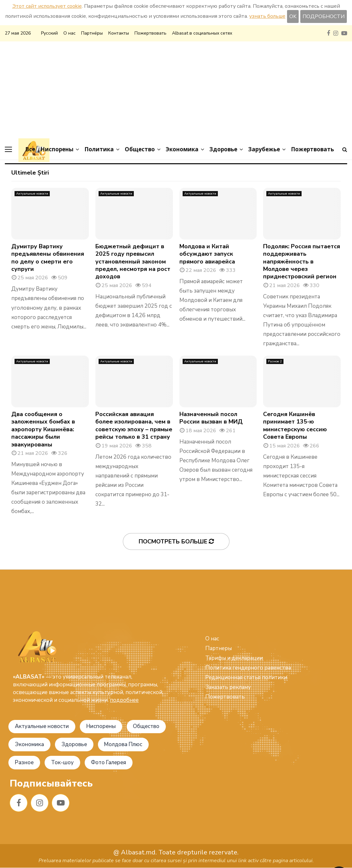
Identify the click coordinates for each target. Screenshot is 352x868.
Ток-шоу (63, 763)
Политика (99, 149)
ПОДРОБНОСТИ (324, 16)
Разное (24, 763)
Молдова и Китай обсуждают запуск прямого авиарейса (207, 254)
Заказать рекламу (228, 687)
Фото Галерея (110, 763)
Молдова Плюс (124, 745)
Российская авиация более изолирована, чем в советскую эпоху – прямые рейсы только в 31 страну (134, 425)
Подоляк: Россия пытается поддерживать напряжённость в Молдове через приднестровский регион (302, 262)
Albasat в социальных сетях (202, 33)
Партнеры (219, 648)
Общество (140, 149)
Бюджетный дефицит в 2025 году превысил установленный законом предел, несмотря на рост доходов (133, 262)
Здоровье (223, 149)
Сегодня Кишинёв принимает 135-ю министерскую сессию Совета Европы (295, 425)
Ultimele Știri (30, 173)
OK (293, 16)
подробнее (124, 700)
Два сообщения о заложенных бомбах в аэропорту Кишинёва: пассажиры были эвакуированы (43, 429)
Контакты (119, 33)
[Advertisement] (176, 90)
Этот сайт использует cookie (47, 6)
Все (30, 149)
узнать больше (267, 16)
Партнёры (92, 33)
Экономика (182, 149)
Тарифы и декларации (234, 658)
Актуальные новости (32, 194)
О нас (69, 33)
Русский (49, 33)
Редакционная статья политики (246, 677)
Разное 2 (275, 361)
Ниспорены (57, 149)
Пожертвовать (150, 33)
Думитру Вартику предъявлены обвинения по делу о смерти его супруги (48, 258)
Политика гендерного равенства (248, 668)
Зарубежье (264, 149)
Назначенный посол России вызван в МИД (211, 418)
